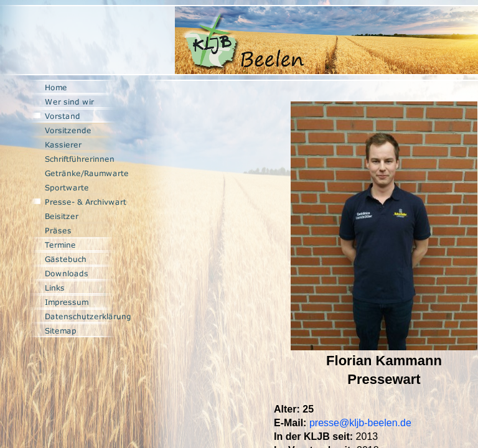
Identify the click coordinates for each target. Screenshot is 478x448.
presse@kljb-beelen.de (360, 423)
